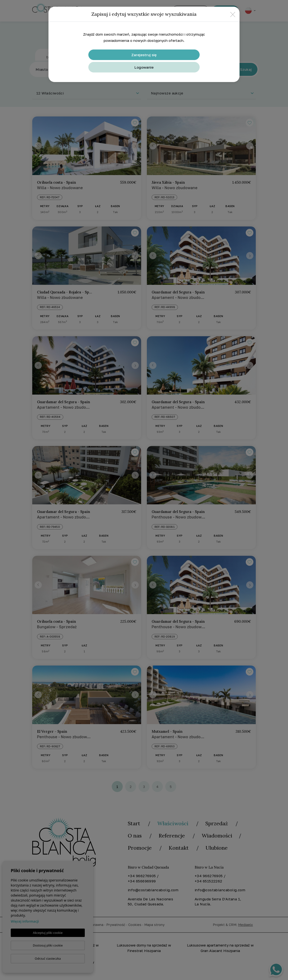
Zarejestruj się (144, 55)
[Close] (233, 14)
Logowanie (144, 67)
